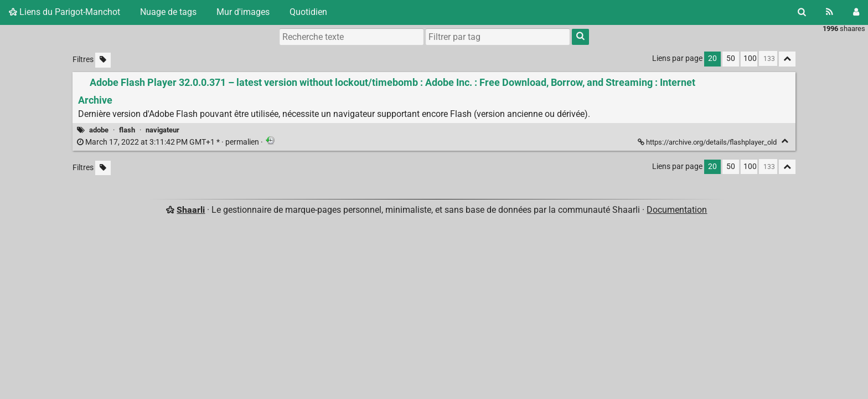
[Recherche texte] (352, 37)
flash (127, 130)
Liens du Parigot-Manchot (64, 12)
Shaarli (191, 210)
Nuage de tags (168, 12)
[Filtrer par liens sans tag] (103, 60)
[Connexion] (856, 12)
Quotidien (308, 12)
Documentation (677, 210)
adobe (99, 130)
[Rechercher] (802, 12)
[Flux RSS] (830, 12)
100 (750, 58)
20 (712, 58)
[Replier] (785, 141)
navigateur (162, 130)
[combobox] (498, 37)
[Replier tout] (787, 59)
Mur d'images (243, 12)
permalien (169, 142)
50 (731, 58)
